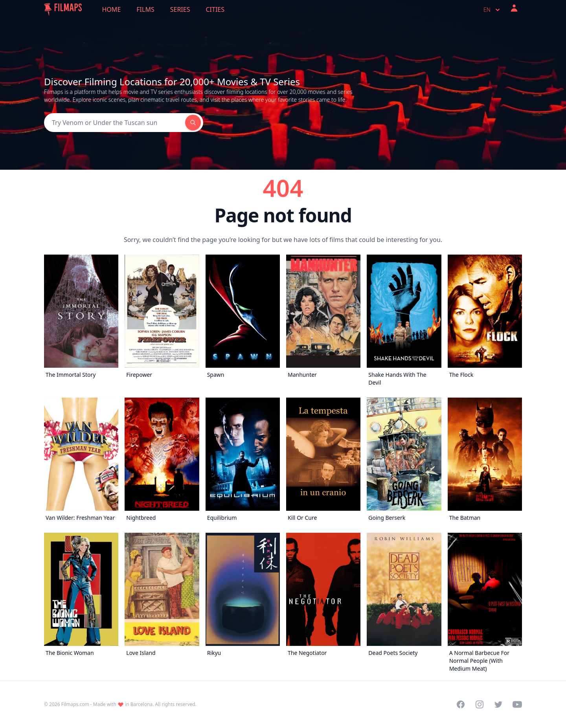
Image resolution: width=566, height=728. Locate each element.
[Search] (115, 123)
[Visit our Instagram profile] (480, 704)
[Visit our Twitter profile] (498, 704)
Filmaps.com (75, 704)
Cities (215, 9)
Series (180, 9)
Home (112, 9)
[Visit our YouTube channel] (517, 704)
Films (145, 9)
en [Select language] (492, 10)
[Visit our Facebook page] (461, 704)
